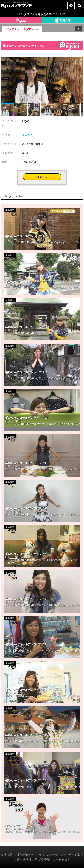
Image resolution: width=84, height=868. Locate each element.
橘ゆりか (28, 135)
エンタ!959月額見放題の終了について (42, 14)
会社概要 (7, 855)
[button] (79, 61)
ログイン (42, 177)
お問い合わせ (24, 855)
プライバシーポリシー (51, 855)
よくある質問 (61, 859)
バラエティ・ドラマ (22, 29)
